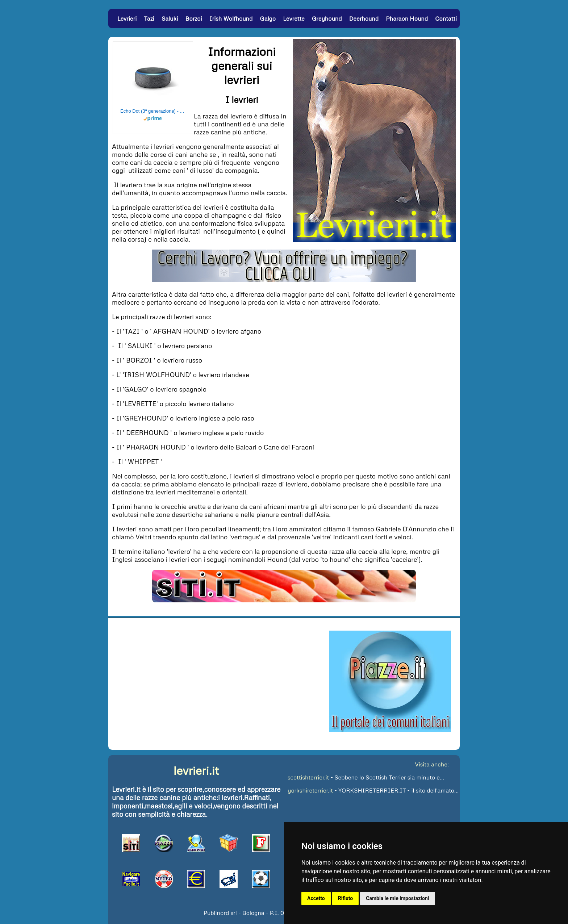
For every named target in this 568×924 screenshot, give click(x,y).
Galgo (268, 18)
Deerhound (364, 18)
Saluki (170, 18)
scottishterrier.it (308, 777)
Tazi (149, 18)
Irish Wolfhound (231, 18)
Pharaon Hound (407, 18)
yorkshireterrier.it (310, 790)
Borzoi (193, 18)
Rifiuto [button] (346, 898)
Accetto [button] (316, 898)
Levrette (294, 18)
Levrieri (127, 18)
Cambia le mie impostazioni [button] (397, 898)
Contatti (446, 18)
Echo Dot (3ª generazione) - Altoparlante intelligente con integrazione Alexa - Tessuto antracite (153, 111)
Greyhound (327, 18)
